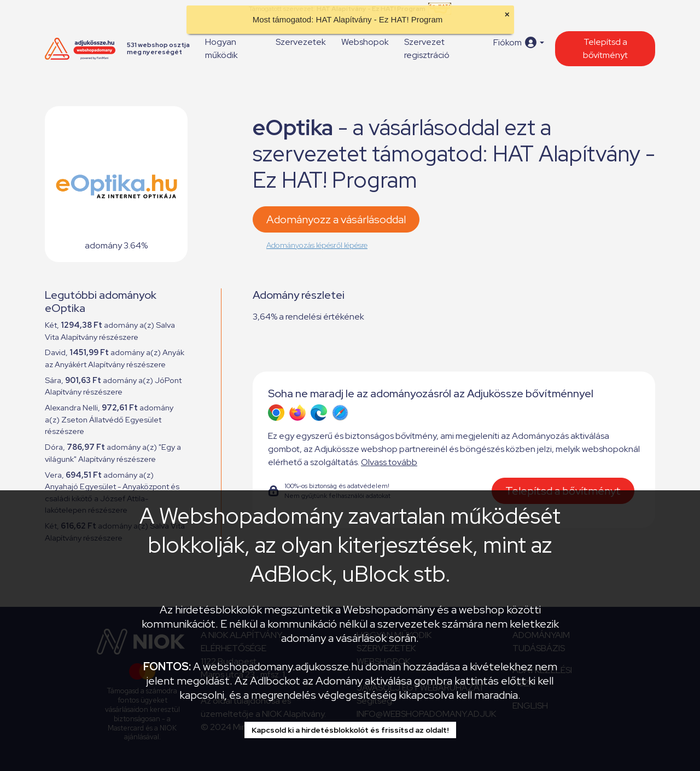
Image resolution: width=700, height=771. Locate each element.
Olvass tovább (389, 462)
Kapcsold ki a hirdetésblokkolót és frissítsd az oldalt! (350, 730)
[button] (519, 42)
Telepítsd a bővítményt (605, 48)
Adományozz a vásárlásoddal (336, 219)
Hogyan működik (221, 48)
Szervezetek (301, 42)
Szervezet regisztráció (427, 48)
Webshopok (365, 42)
